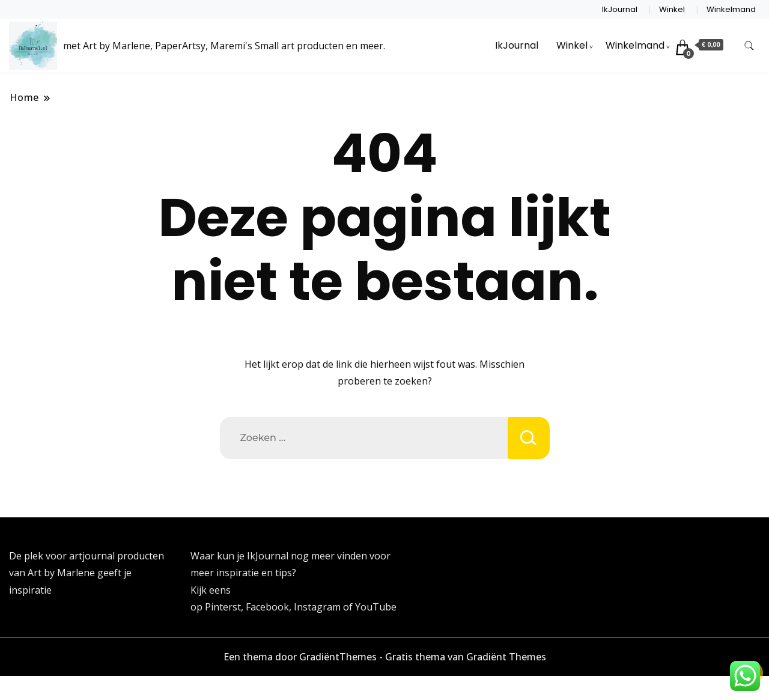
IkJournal (620, 9)
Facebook (267, 607)
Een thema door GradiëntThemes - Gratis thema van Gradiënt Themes (385, 657)
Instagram (318, 607)
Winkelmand (731, 9)
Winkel (672, 9)
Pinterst (223, 607)
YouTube (376, 607)
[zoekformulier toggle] (749, 46)
